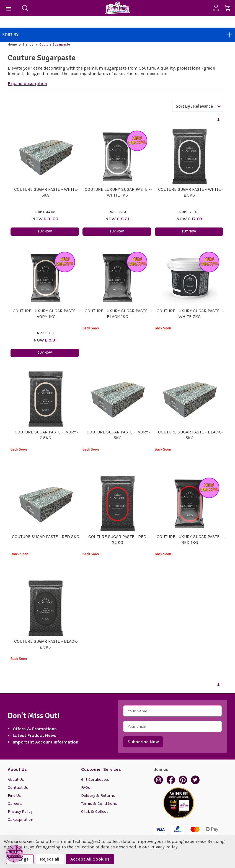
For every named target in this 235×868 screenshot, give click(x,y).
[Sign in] (218, 8)
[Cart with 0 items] (230, 9)
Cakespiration (20, 820)
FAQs (86, 788)
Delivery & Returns (98, 796)
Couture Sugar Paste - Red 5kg (46, 537)
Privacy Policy (20, 812)
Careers (15, 804)
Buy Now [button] (45, 231)
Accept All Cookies (90, 859)
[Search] (25, 8)
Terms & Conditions (99, 804)
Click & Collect (95, 812)
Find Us (14, 796)
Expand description (27, 84)
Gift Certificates (95, 780)
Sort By (118, 35)
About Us (16, 780)
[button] (14, 854)
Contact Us (18, 788)
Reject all (50, 859)
